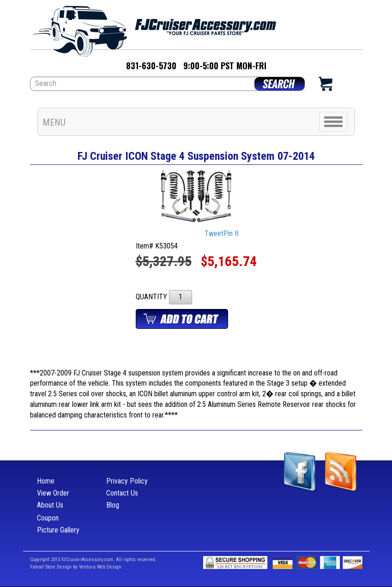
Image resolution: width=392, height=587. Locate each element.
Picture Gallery (58, 530)
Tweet (214, 233)
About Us (50, 505)
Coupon (48, 518)
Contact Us (122, 493)
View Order (53, 493)
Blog (113, 505)
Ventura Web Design (100, 567)
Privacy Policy (127, 481)
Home (46, 481)
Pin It (231, 233)
